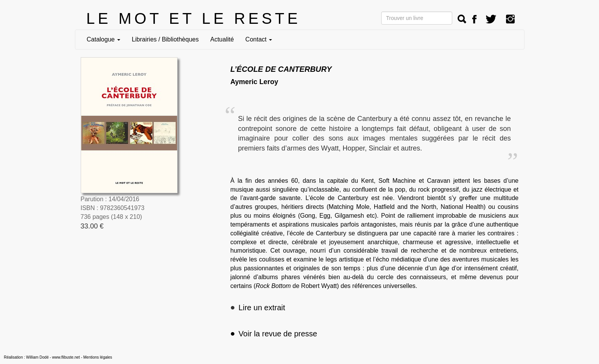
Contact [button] (259, 39)
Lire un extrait (262, 308)
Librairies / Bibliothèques (165, 39)
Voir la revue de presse (274, 334)
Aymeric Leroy (254, 82)
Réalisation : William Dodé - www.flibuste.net (42, 357)
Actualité (222, 39)
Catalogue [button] (104, 39)
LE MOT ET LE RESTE (194, 18)
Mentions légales (98, 357)
